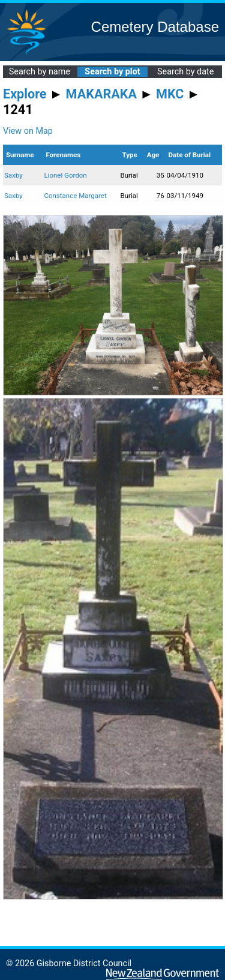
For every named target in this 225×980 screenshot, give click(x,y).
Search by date (185, 72)
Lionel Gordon (65, 175)
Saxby (13, 175)
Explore (25, 94)
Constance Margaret (75, 196)
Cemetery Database (155, 27)
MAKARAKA (101, 94)
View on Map (28, 131)
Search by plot (112, 72)
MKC (170, 94)
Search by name (40, 72)
